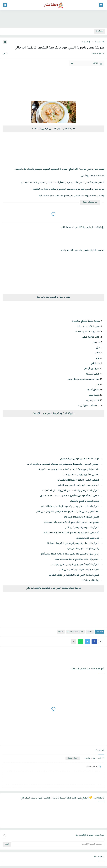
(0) (5, 54)
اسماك (86, 42)
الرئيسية (99, 42)
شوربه (61, 632)
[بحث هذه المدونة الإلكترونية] (58, 844)
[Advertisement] (53, 18)
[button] (94, 641)
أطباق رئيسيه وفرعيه (75, 632)
